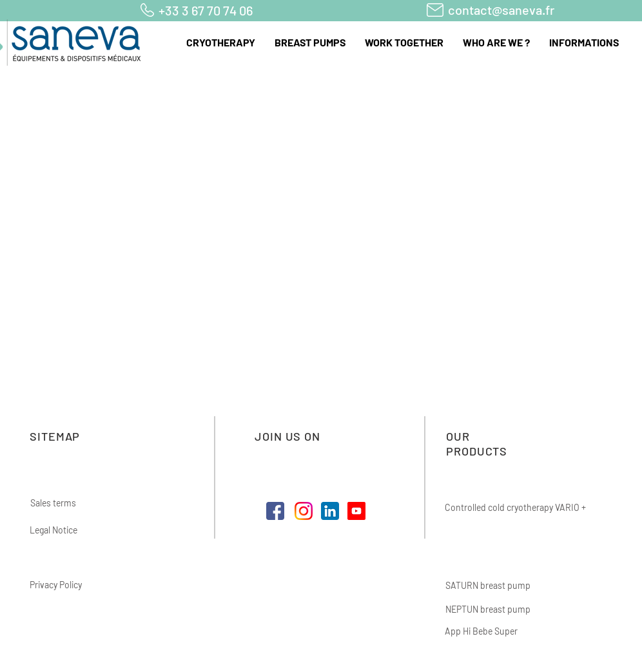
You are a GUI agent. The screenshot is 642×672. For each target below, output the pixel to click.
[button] (221, 43)
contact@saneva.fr (501, 10)
